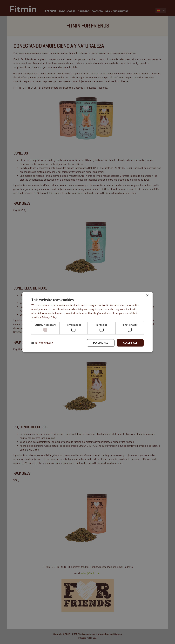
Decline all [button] (101, 343)
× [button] (147, 296)
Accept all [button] (130, 343)
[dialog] (87, 322)
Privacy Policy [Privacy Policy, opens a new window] (50, 317)
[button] (42, 343)
